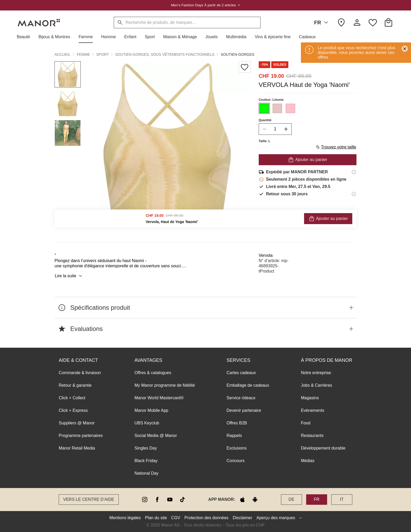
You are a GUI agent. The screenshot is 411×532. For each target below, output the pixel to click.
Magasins (310, 398)
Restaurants (312, 436)
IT (342, 499)
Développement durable (323, 448)
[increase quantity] (286, 129)
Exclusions (236, 448)
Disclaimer (243, 518)
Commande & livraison (80, 373)
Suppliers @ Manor (77, 423)
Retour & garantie (75, 385)
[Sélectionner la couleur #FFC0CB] (290, 108)
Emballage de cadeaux (248, 385)
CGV (176, 518)
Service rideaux (241, 398)
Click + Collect (72, 398)
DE (291, 499)
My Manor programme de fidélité (165, 385)
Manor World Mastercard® (159, 398)
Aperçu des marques (276, 518)
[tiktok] (182, 500)
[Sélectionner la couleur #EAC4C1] (277, 108)
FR (322, 23)
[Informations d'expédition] (354, 172)
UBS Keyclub (147, 423)
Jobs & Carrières (317, 385)
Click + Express (73, 410)
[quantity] (275, 129)
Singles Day (146, 448)
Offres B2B (237, 423)
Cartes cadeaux (241, 373)
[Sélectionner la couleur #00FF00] (264, 108)
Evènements (313, 410)
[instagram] (145, 500)
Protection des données (207, 518)
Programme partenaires (81, 436)
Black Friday (146, 461)
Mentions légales (125, 518)
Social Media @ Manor (156, 436)
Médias (308, 461)
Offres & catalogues (153, 373)
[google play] (255, 500)
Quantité (265, 120)
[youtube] (170, 500)
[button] (26, 37)
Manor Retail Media (77, 448)
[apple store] (242, 500)
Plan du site (156, 518)
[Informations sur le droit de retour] (354, 194)
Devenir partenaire (244, 410)
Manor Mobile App (151, 410)
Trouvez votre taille (336, 147)
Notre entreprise (316, 373)
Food (306, 423)
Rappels (234, 436)
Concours (235, 461)
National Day (147, 473)
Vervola (266, 255)
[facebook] (157, 500)
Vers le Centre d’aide (89, 499)
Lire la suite (69, 276)
